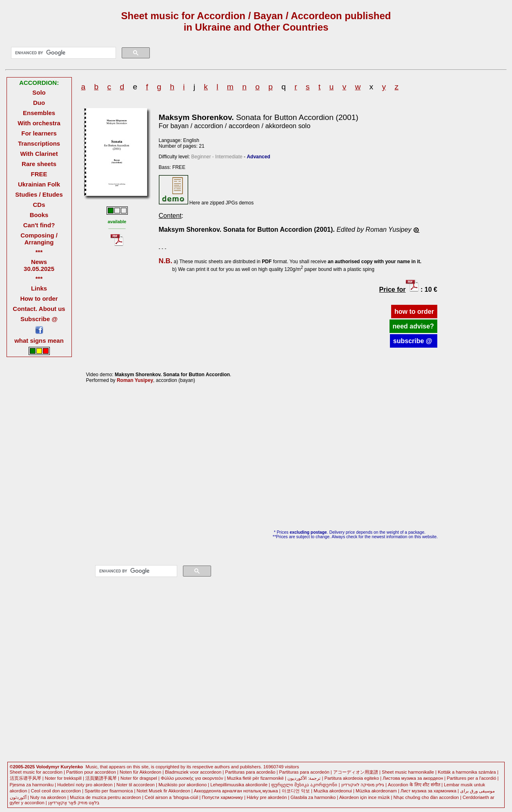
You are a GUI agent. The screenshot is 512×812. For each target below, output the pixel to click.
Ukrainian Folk (39, 184)
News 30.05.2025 (39, 265)
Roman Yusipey (135, 380)
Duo (39, 103)
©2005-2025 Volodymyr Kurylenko (47, 767)
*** (39, 252)
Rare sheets (39, 164)
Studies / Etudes (39, 194)
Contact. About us (39, 309)
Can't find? (39, 225)
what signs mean (39, 341)
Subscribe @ (39, 319)
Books (39, 215)
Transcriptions (39, 143)
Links (39, 288)
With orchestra (39, 123)
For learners (39, 133)
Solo (39, 92)
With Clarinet (39, 154)
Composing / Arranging (39, 239)
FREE (39, 174)
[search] (63, 53)
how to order (414, 312)
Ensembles (39, 113)
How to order (39, 298)
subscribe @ (414, 341)
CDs (39, 205)
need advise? (413, 326)
